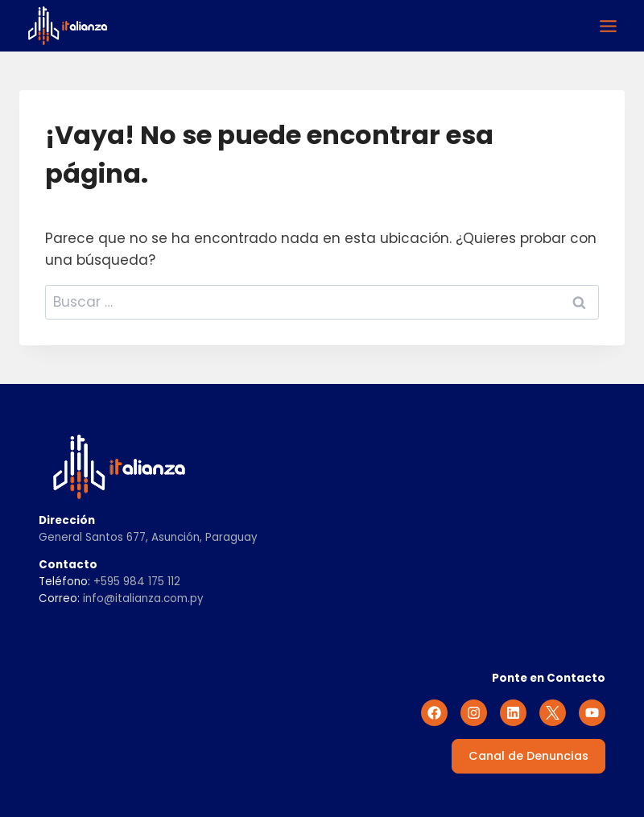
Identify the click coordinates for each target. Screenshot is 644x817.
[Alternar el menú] (608, 26)
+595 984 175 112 (137, 582)
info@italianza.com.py (143, 598)
